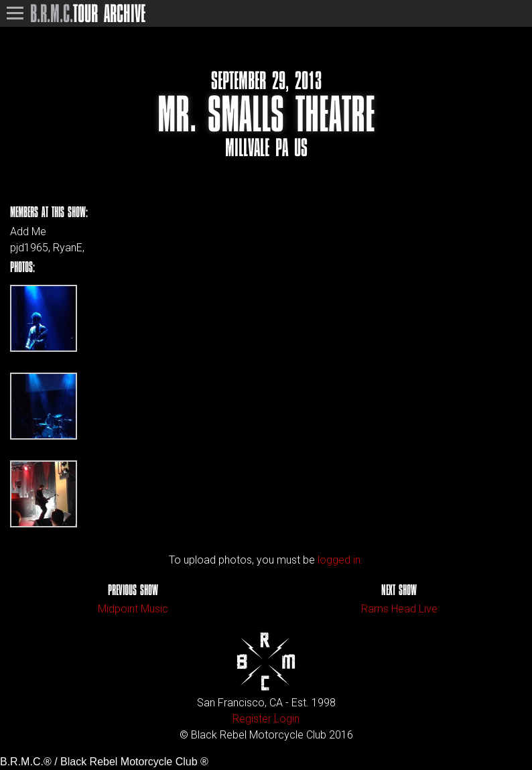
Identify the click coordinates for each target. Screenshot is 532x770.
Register (252, 719)
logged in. (340, 560)
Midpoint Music (133, 609)
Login (287, 719)
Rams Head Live (399, 609)
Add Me (28, 232)
